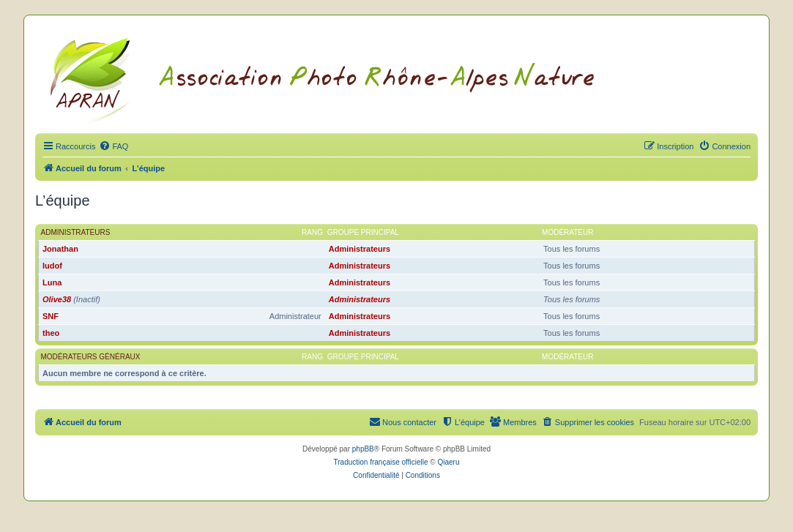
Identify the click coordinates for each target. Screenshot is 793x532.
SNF (51, 316)
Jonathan (60, 249)
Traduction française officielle (381, 462)
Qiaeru (448, 462)
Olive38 (57, 299)
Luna (52, 282)
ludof (52, 266)
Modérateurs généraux (91, 357)
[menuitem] (113, 146)
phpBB (363, 449)
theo (51, 333)
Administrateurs (76, 232)
